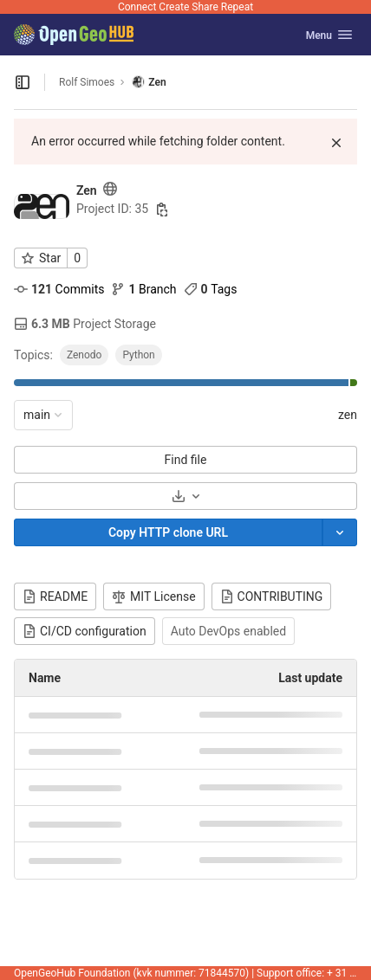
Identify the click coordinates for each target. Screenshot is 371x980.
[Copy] (168, 532)
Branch (143, 289)
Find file (186, 460)
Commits (59, 289)
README (55, 596)
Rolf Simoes (87, 82)
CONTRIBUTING (272, 596)
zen (348, 415)
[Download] (185, 496)
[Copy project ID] (162, 210)
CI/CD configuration (85, 631)
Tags (211, 289)
